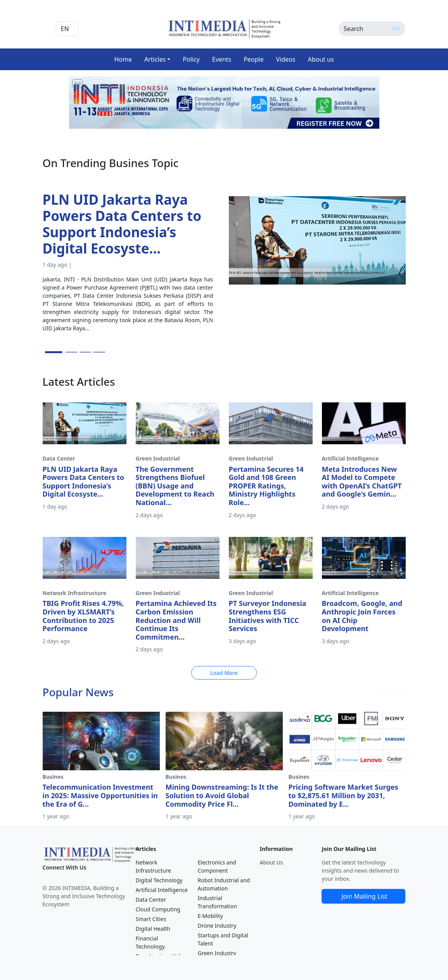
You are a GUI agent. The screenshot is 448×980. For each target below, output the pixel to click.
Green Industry (217, 953)
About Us (271, 862)
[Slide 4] (99, 352)
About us (321, 59)
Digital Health (153, 929)
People (253, 59)
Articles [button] (155, 59)
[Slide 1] (53, 352)
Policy (191, 59)
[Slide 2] (71, 352)
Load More (224, 673)
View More (390, 691)
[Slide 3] (85, 352)
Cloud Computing (158, 909)
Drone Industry (217, 926)
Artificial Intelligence (162, 890)
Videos (286, 59)
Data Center (151, 900)
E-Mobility (210, 916)
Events (222, 59)
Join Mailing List (365, 896)
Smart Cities (151, 919)
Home (123, 59)
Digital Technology (159, 880)
